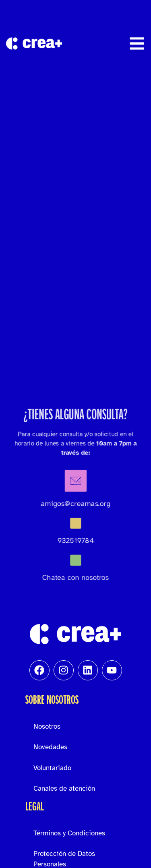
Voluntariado (52, 768)
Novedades (50, 747)
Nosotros (47, 726)
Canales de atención (64, 788)
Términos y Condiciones (69, 833)
